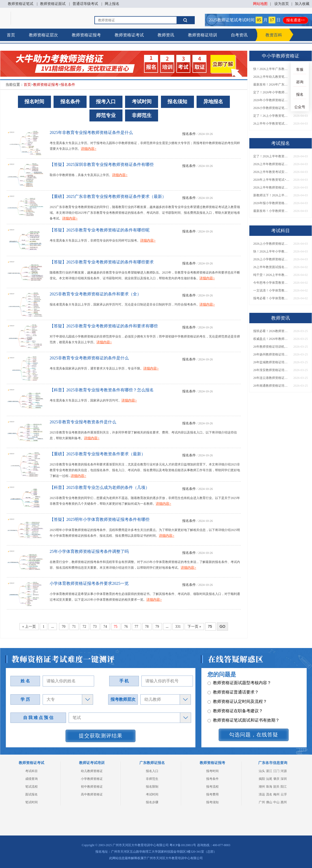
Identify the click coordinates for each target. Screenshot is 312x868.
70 (64, 627)
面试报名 (31, 794)
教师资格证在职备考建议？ (235, 720)
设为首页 (282, 4)
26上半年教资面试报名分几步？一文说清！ (271, 267)
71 (74, 627)
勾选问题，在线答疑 (254, 735)
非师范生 (142, 115)
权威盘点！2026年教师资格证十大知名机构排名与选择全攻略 (271, 339)
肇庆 (276, 779)
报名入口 (152, 771)
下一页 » (194, 627)
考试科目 (31, 771)
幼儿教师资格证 (92, 771)
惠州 (284, 802)
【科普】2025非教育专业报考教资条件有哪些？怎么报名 (102, 390)
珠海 (269, 787)
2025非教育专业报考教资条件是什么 (83, 422)
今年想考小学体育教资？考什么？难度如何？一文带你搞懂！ (271, 283)
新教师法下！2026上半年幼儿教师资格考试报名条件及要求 (271, 195)
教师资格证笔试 (21, 4)
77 (136, 627)
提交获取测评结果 (101, 736)
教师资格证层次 (43, 35)
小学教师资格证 (92, 779)
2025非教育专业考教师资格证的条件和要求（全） (95, 294)
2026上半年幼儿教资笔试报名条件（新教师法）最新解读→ (271, 77)
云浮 (284, 794)
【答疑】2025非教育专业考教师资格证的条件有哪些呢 (100, 230)
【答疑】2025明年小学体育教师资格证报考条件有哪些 (100, 519)
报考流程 (212, 787)
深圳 (284, 779)
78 (147, 627)
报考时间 (212, 771)
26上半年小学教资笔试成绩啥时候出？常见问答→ (271, 124)
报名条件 (68, 85)
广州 (262, 802)
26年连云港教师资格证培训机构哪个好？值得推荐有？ (271, 378)
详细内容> (89, 149)
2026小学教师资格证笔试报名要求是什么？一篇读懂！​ (271, 108)
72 (84, 627)
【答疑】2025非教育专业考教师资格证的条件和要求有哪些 (104, 326)
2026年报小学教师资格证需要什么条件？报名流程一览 (271, 203)
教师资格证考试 (129, 35)
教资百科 (274, 35)
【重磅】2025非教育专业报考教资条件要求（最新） (97, 454)
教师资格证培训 (203, 35)
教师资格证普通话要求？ (233, 701)
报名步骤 (152, 802)
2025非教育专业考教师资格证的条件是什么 (89, 358)
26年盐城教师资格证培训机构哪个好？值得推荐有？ (271, 362)
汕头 (262, 771)
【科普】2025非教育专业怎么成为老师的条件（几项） (100, 487)
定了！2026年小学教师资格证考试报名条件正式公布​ (271, 92)
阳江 (284, 787)
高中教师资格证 (92, 794)
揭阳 (262, 779)
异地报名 (213, 102)
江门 (276, 771)
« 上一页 (29, 627)
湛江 (269, 771)
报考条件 (212, 779)
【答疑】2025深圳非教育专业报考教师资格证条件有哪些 (102, 164)
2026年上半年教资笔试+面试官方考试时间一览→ (271, 180)
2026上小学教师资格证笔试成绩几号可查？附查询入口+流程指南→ (271, 244)
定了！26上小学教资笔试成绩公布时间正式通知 (271, 116)
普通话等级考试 (85, 4)
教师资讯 (166, 35)
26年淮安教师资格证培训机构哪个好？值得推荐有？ (271, 370)
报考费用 (212, 794)
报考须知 (212, 802)
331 (178, 627)
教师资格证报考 (86, 35)
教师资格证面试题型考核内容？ (239, 692)
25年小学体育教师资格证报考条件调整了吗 (89, 551)
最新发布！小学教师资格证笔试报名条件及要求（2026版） (271, 211)
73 (95, 627)
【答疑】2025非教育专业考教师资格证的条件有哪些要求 (102, 262)
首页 (11, 35)
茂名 (269, 794)
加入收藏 (302, 4)
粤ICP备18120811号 (183, 845)
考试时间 (142, 102)
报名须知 (177, 102)
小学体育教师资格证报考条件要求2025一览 (89, 583)
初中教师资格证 (92, 787)
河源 (284, 771)
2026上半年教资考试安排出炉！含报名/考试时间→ (271, 172)
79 (157, 627)
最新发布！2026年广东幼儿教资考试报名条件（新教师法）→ (271, 85)
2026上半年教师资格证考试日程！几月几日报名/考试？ (271, 164)
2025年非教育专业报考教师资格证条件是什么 (91, 132)
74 (105, 627)
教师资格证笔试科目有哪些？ (237, 682)
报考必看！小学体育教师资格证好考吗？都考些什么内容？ (271, 298)
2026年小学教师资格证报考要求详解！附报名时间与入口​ (271, 100)
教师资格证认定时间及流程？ (237, 711)
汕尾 (269, 779)
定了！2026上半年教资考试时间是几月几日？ (271, 156)
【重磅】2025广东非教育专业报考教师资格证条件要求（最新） (108, 196)
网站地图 (260, 4)
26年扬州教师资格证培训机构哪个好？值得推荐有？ (271, 354)
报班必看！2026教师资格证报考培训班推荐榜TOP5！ (271, 331)
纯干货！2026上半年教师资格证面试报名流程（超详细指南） (271, 275)
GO (223, 626)
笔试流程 (31, 787)
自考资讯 (239, 35)
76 (126, 627)
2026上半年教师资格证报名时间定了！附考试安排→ (271, 187)
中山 (276, 802)
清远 (262, 794)
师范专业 (106, 115)
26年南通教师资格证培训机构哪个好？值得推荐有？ (271, 386)
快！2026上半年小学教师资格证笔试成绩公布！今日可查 (271, 251)
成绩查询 (31, 779)
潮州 (262, 787)
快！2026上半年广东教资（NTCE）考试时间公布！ (271, 69)
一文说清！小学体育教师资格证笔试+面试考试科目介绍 (271, 290)
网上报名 (112, 4)
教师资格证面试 (53, 4)
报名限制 (152, 787)
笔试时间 (31, 802)
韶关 (276, 787)
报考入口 (106, 102)
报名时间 (34, 102)
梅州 (276, 794)
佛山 (269, 802)
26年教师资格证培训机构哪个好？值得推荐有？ (271, 347)
